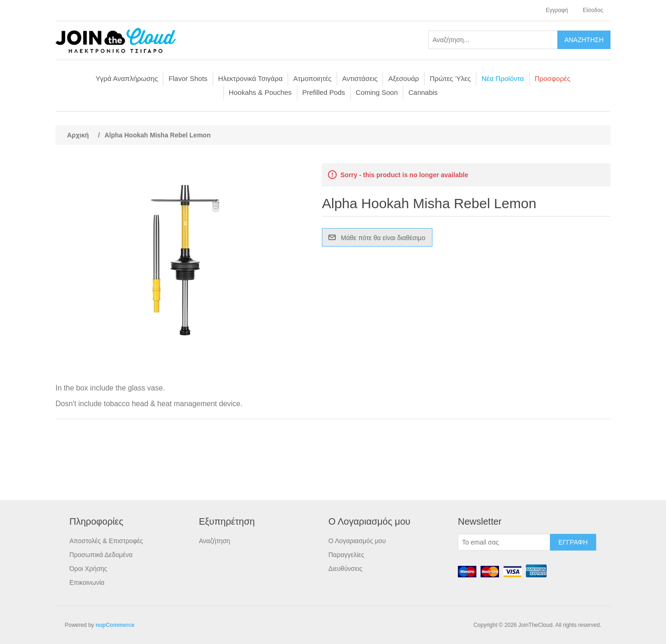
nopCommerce (115, 625)
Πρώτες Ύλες (450, 78)
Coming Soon (377, 92)
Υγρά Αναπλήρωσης (127, 78)
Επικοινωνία (87, 582)
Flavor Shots (188, 78)
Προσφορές (552, 78)
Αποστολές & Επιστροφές (106, 541)
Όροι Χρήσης (88, 569)
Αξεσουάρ (403, 78)
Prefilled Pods (324, 92)
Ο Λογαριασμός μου (357, 541)
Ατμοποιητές (312, 78)
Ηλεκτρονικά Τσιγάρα (251, 78)
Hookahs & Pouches (260, 92)
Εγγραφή (557, 10)
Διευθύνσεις (345, 569)
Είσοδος (593, 10)
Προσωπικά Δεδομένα (101, 555)
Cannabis (423, 92)
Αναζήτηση (215, 541)
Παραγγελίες (346, 555)
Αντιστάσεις (360, 78)
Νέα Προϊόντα (503, 78)
